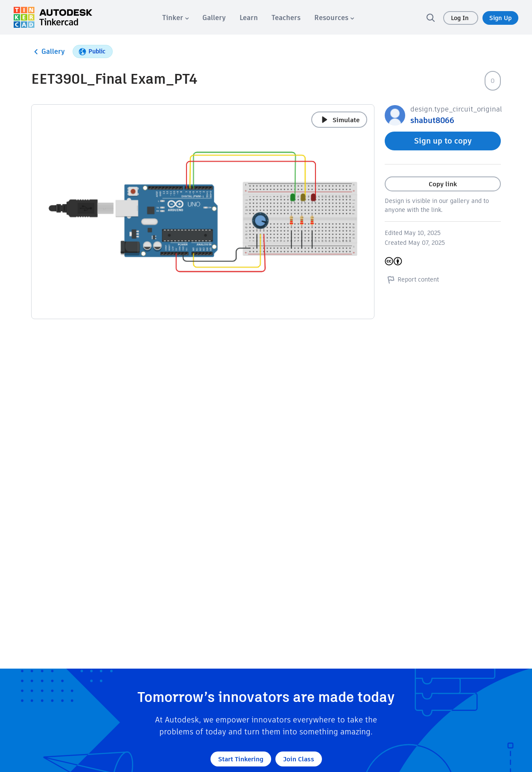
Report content (412, 279)
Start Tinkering (241, 759)
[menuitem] (175, 18)
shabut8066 (432, 120)
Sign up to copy (443, 141)
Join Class (299, 759)
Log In (461, 18)
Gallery (48, 52)
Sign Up (500, 18)
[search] (430, 18)
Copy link (443, 184)
